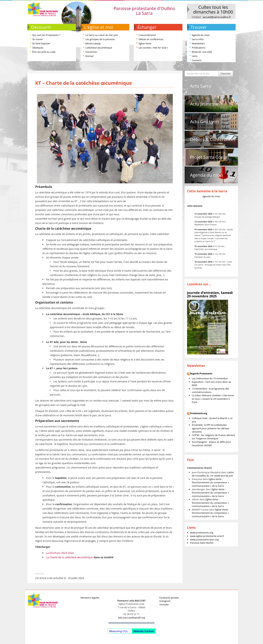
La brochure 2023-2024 (60, 553)
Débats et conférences (151, 39)
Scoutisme (91, 52)
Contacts (197, 60)
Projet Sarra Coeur (209, 157)
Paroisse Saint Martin (202, 543)
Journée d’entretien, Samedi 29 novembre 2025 (210, 294)
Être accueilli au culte (44, 52)
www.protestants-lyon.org (204, 539)
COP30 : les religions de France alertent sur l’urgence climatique (213, 437)
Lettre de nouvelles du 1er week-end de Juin (213, 474)
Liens (195, 56)
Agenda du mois (201, 35)
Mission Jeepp (93, 43)
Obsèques (38, 48)
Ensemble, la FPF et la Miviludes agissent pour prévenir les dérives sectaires (210, 428)
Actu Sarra (201, 86)
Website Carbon (144, 631)
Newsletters (198, 43)
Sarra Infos (198, 39)
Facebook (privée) (169, 598)
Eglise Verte (145, 43)
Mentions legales (90, 598)
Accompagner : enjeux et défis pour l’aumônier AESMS (211, 444)
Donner (89, 56)
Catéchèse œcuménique (99, 48)
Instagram (165, 601)
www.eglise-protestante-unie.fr (207, 536)
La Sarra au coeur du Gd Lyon (102, 35)
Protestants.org (199, 413)
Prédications (199, 48)
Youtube (164, 604)
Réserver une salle (202, 52)
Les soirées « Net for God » (153, 48)
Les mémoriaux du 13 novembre (210, 378)
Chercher (226, 74)
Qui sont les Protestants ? (46, 35)
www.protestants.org (202, 533)
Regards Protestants (201, 374)
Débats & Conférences (213, 139)
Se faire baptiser (41, 43)
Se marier (37, 39)
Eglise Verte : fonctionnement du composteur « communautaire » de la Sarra (210, 482)
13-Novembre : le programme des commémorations (210, 390)
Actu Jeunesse (204, 104)
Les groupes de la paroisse (100, 39)
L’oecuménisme (147, 35)
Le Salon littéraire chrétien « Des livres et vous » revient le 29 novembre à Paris (213, 399)
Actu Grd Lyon (204, 121)
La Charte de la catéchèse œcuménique (69, 557)
